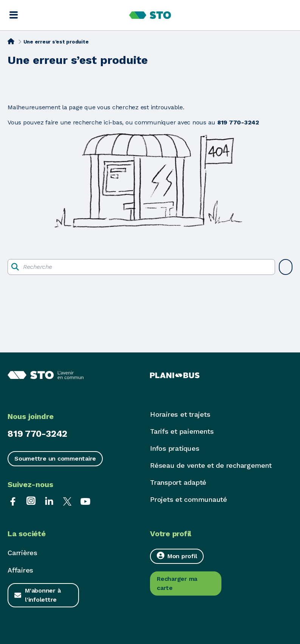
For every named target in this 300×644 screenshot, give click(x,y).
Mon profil (177, 556)
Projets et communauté (189, 499)
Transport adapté (178, 482)
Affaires (20, 570)
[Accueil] (11, 41)
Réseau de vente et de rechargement (211, 465)
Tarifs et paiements (182, 431)
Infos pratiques (175, 448)
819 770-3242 (37, 434)
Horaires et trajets (180, 414)
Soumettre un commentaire (55, 459)
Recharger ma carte (177, 583)
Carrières (22, 553)
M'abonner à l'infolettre (43, 595)
